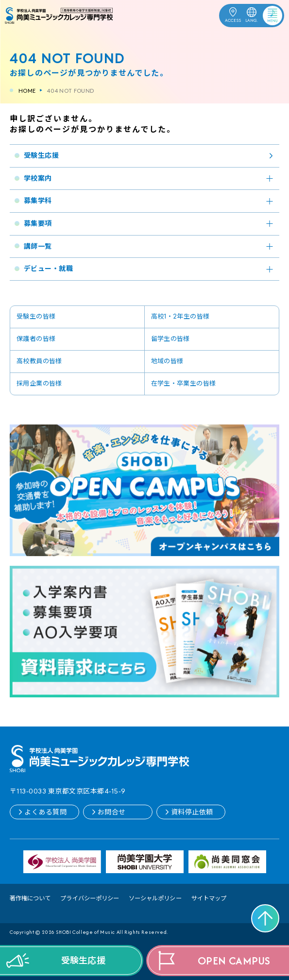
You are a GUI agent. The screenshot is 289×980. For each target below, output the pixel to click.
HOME (27, 91)
